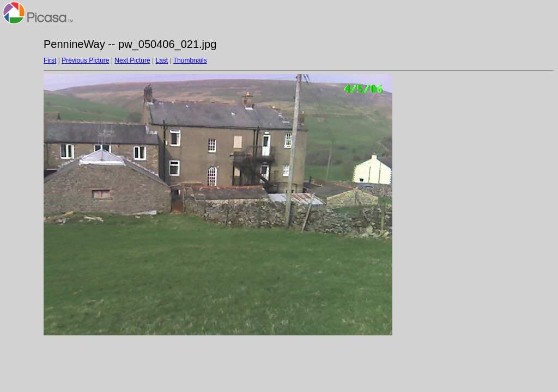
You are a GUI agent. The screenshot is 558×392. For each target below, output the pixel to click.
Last (162, 60)
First (50, 60)
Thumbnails (190, 60)
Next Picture (132, 60)
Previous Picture (85, 60)
